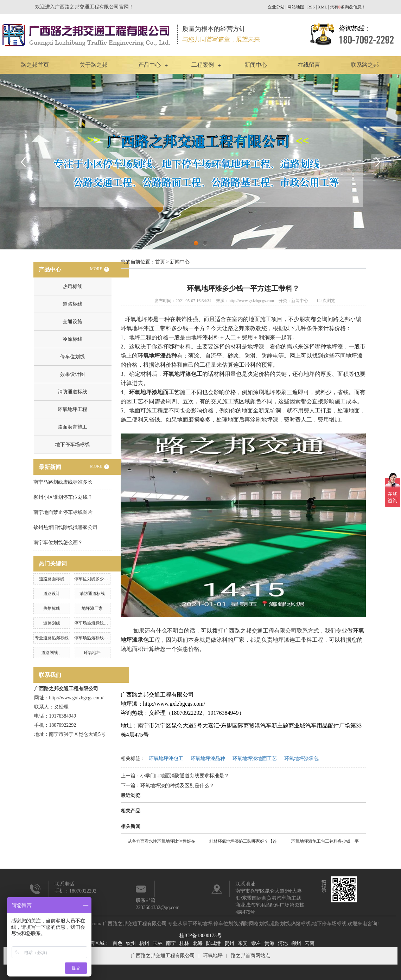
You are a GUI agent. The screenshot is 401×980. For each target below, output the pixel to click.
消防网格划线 (254, 924)
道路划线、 (52, 653)
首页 (160, 262)
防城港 (214, 943)
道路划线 (52, 623)
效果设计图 (72, 374)
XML (322, 7)
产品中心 (149, 65)
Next (378, 162)
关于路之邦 (94, 65)
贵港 (269, 943)
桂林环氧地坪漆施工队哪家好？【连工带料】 (243, 842)
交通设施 (72, 322)
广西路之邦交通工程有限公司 (163, 956)
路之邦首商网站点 (250, 956)
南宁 (171, 943)
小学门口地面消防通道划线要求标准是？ (185, 776)
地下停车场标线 (72, 445)
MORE (100, 269)
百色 (117, 943)
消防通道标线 (72, 392)
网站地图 (296, 7)
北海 (198, 943)
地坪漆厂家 (92, 608)
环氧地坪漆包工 (166, 759)
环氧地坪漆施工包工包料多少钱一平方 (325, 842)
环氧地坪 (92, 653)
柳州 (296, 943)
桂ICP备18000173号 (200, 936)
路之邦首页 (35, 65)
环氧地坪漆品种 (208, 759)
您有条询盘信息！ (348, 7)
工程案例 (203, 65)
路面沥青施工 (72, 427)
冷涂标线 (72, 339)
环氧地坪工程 (72, 409)
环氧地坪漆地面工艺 (255, 759)
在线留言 (309, 65)
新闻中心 (256, 65)
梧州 (144, 943)
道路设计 (52, 594)
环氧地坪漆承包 (301, 759)
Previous (23, 162)
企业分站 (276, 7)
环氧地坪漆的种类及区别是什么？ (177, 786)
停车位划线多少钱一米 (95, 579)
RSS (311, 7)
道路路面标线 (52, 579)
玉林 (158, 943)
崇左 (256, 943)
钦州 (131, 943)
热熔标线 (72, 286)
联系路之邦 (365, 65)
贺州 (229, 943)
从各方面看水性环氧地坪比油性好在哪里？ (161, 842)
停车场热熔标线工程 (93, 623)
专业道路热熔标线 (52, 638)
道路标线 (72, 304)
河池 (283, 943)
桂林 (184, 943)
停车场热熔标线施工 (93, 638)
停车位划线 (72, 357)
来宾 (243, 943)
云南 (310, 943)
